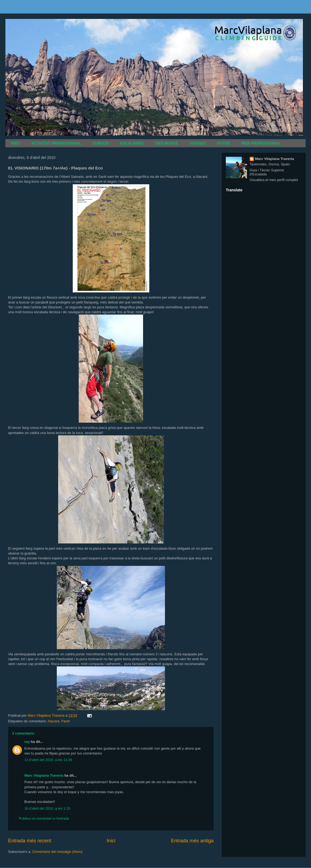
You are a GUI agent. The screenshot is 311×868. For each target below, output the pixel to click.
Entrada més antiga (192, 841)
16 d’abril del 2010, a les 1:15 (47, 808)
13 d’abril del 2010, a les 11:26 (48, 760)
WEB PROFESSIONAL (261, 143)
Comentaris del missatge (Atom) (57, 852)
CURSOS (101, 143)
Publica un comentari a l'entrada (44, 818)
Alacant (53, 721)
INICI (15, 143)
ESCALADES (132, 143)
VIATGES (197, 143)
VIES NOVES (166, 143)
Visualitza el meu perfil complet (274, 180)
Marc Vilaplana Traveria (44, 775)
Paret (66, 721)
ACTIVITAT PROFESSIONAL (56, 143)
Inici (111, 841)
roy (27, 742)
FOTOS (223, 143)
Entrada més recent (30, 841)
